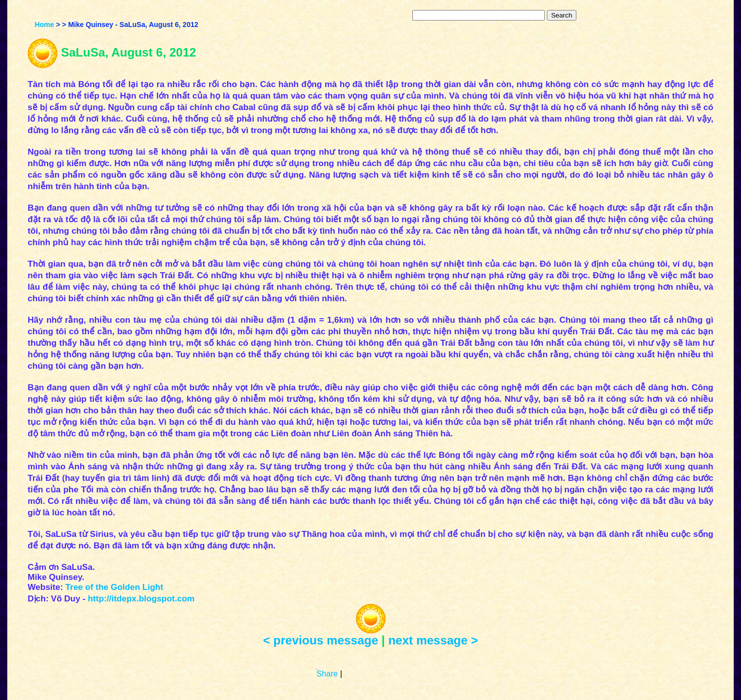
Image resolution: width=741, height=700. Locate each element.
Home (44, 25)
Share (327, 674)
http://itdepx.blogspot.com (141, 599)
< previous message (321, 640)
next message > (433, 640)
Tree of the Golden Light (115, 587)
